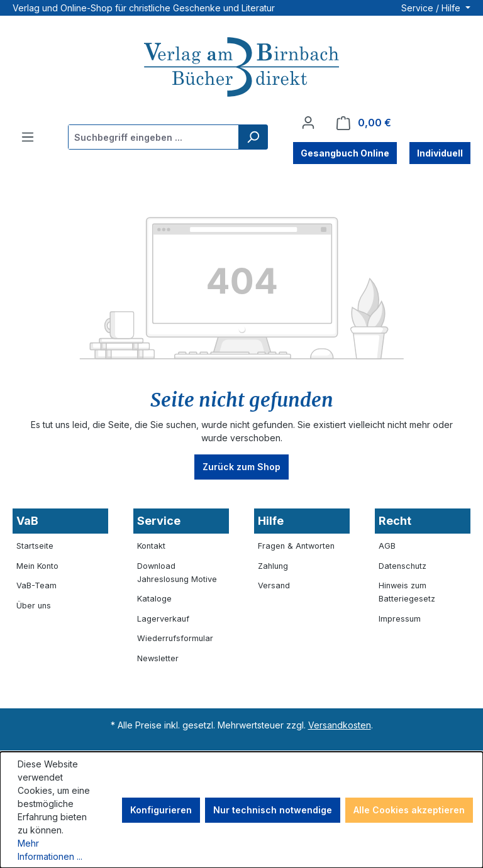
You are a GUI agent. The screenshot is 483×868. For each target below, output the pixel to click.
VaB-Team (36, 585)
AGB (387, 546)
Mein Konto (37, 566)
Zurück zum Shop (241, 467)
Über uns (34, 606)
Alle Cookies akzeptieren (409, 810)
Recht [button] (395, 521)
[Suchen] (253, 137)
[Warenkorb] (364, 123)
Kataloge (154, 599)
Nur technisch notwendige (273, 810)
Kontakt (151, 546)
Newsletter (158, 658)
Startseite (35, 546)
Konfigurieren (161, 810)
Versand (274, 585)
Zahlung (273, 566)
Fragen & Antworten (296, 546)
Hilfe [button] (271, 521)
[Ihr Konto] (308, 123)
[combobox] (154, 137)
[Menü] (28, 137)
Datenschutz (402, 566)
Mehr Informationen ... (50, 850)
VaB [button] (27, 521)
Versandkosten (340, 725)
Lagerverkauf (163, 619)
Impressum (400, 619)
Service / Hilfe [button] (432, 8)
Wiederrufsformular (175, 638)
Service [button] (159, 521)
